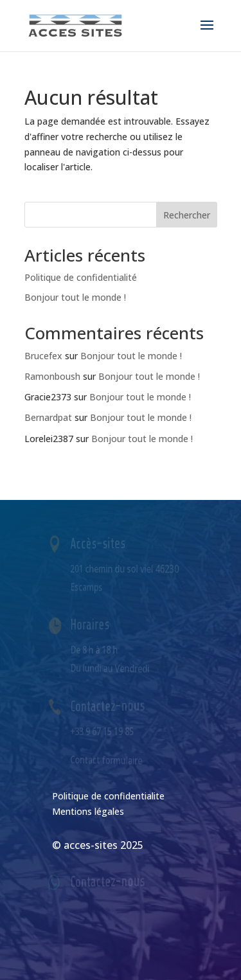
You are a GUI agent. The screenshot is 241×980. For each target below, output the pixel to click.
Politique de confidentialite (108, 796)
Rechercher (187, 215)
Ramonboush (52, 376)
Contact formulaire (107, 760)
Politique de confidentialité (81, 277)
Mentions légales (88, 811)
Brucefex (43, 356)
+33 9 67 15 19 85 (103, 731)
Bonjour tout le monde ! (75, 297)
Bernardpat (48, 417)
